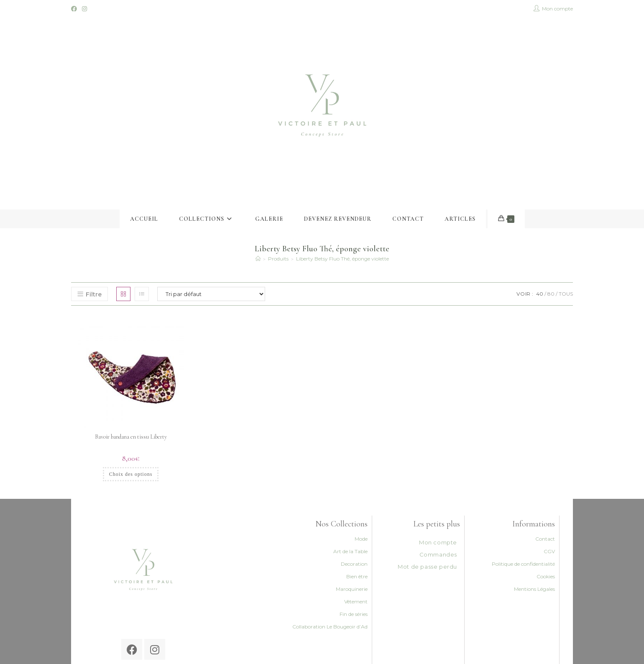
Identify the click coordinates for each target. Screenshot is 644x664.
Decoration (354, 564)
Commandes (438, 554)
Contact (545, 539)
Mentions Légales (534, 589)
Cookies (546, 576)
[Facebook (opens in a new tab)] (75, 9)
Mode (361, 539)
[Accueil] (258, 259)
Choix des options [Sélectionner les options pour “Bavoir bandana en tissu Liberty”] (131, 474)
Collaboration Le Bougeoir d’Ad (330, 627)
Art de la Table (350, 551)
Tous (566, 294)
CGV (549, 551)
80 (551, 294)
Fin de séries (354, 614)
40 (540, 294)
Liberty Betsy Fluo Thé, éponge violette (342, 259)
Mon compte (438, 542)
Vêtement (356, 601)
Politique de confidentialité (523, 564)
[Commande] (211, 294)
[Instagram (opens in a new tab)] (84, 9)
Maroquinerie (352, 589)
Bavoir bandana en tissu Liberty (131, 437)
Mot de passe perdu (427, 567)
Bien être (357, 576)
